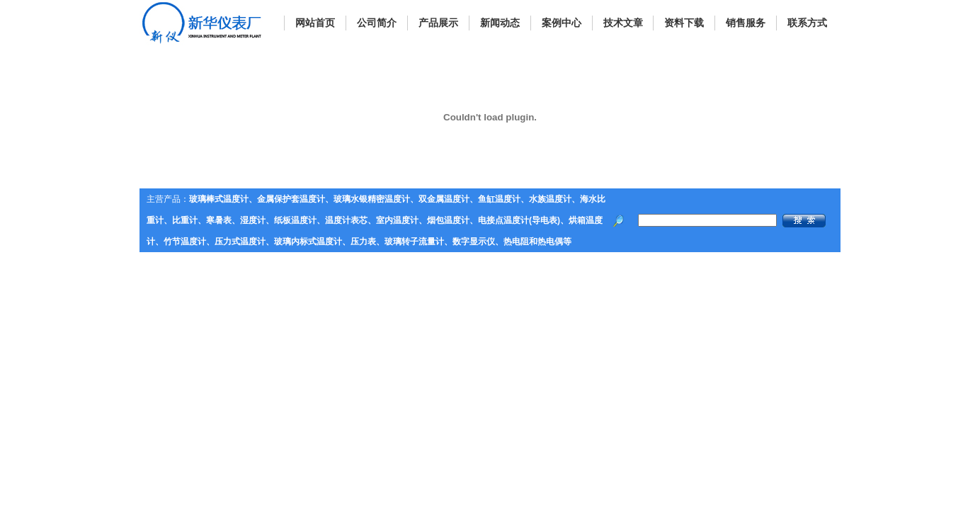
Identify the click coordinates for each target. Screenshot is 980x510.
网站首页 (315, 23)
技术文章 (623, 23)
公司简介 (377, 23)
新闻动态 (500, 23)
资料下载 (684, 23)
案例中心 (562, 23)
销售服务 (746, 23)
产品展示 (438, 23)
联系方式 (807, 23)
